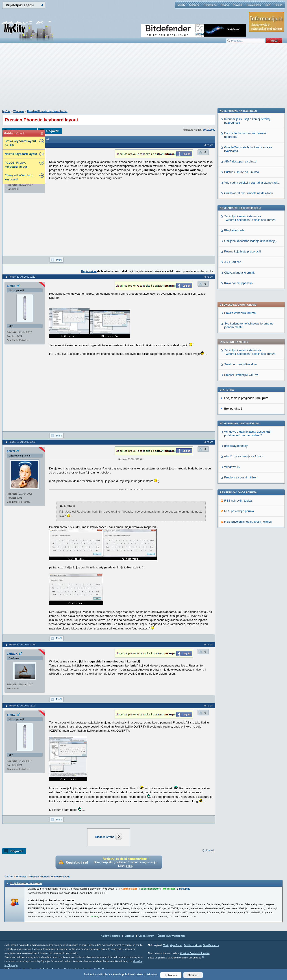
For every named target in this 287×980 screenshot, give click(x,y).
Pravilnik (238, 5)
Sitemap (129, 936)
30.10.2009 (209, 130)
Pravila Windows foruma (240, 187)
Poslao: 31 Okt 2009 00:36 (22, 442)
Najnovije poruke (111, 936)
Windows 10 (232, 341)
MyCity (181, 5)
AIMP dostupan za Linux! (240, 462)
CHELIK (12, 654)
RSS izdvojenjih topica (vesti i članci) (248, 396)
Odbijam (193, 975)
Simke (11, 286)
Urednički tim (146, 936)
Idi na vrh (210, 850)
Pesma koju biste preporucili (242, 552)
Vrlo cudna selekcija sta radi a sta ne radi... (252, 483)
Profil (59, 260)
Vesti (166, 945)
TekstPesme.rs (211, 945)
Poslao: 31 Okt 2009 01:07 (22, 706)
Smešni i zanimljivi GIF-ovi (241, 249)
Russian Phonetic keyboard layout (47, 111)
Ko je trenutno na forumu (26, 883)
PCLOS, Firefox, (16, 165)
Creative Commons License (195, 953)
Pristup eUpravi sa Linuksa (242, 472)
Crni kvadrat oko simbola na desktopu (249, 493)
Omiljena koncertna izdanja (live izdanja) (250, 541)
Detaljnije (185, 889)
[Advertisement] (143, 79)
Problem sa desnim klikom (241, 352)
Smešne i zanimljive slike (240, 239)
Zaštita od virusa (193, 945)
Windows (19, 111)
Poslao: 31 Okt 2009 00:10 (22, 277)
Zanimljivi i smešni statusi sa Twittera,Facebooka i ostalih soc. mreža (250, 227)
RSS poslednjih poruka (239, 386)
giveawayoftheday (236, 320)
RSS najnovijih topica (238, 375)
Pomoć (278, 5)
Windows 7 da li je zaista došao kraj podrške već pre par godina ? (247, 308)
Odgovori (53, 131)
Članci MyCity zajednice (172, 936)
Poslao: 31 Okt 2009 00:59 (22, 645)
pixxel (11, 451)
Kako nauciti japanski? (239, 583)
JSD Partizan (233, 562)
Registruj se (210, 5)
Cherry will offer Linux (19, 177)
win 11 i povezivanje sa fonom (244, 331)
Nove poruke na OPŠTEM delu (240, 508)
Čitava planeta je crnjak (239, 573)
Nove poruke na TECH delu (238, 411)
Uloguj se (194, 5)
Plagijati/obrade (234, 531)
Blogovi (225, 5)
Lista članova (254, 5)
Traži (268, 5)
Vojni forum (176, 945)
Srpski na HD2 (20, 143)
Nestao (21, 154)
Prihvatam (171, 975)
